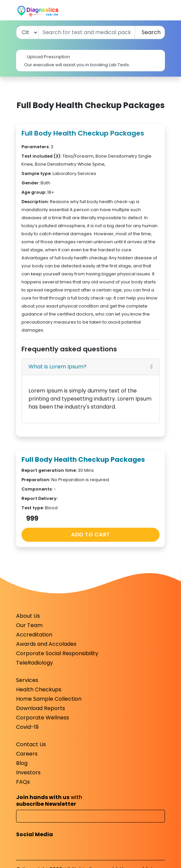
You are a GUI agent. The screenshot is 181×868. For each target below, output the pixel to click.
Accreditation (34, 635)
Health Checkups (39, 689)
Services (27, 680)
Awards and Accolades (46, 644)
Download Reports (41, 708)
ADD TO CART (90, 535)
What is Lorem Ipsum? (57, 367)
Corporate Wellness (43, 718)
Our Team (29, 625)
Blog (22, 763)
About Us (28, 616)
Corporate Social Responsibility (57, 653)
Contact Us (31, 744)
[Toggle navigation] (161, 11)
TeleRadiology (35, 663)
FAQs (23, 782)
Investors (28, 772)
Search (150, 32)
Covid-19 (27, 727)
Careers (27, 754)
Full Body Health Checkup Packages (83, 133)
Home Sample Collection (49, 699)
